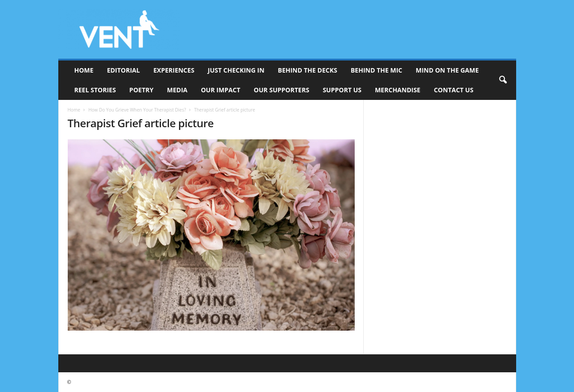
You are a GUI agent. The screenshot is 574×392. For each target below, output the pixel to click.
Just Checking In (236, 70)
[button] (503, 80)
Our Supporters (282, 90)
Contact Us (453, 90)
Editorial (123, 70)
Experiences (174, 70)
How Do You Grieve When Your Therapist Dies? (137, 110)
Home (84, 70)
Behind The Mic (376, 70)
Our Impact (221, 90)
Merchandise (398, 90)
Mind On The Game (447, 70)
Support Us (342, 90)
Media (177, 90)
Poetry (141, 90)
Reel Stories (95, 90)
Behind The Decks (308, 70)
